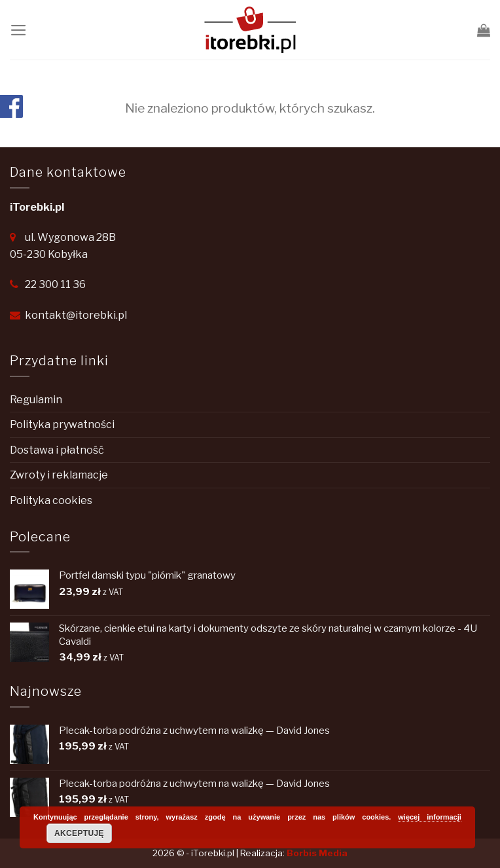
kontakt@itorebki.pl (76, 315)
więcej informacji (430, 817)
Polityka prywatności (62, 425)
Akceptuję (79, 833)
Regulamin (36, 400)
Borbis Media (317, 853)
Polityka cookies (51, 500)
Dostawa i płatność (57, 450)
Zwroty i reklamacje (59, 475)
